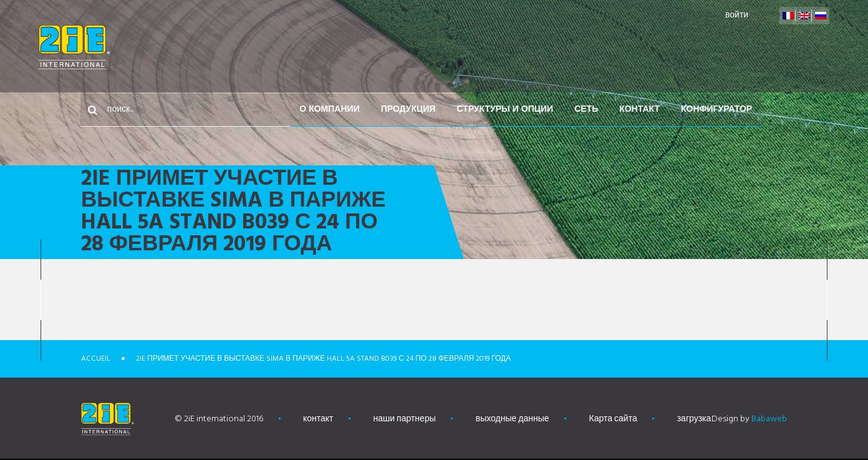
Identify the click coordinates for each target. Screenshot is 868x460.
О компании (395, 47)
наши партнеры (405, 419)
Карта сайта (613, 419)
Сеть (652, 47)
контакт (706, 47)
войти (735, 15)
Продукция (475, 47)
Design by (749, 419)
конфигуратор (783, 47)
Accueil (96, 359)
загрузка (694, 419)
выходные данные (513, 419)
